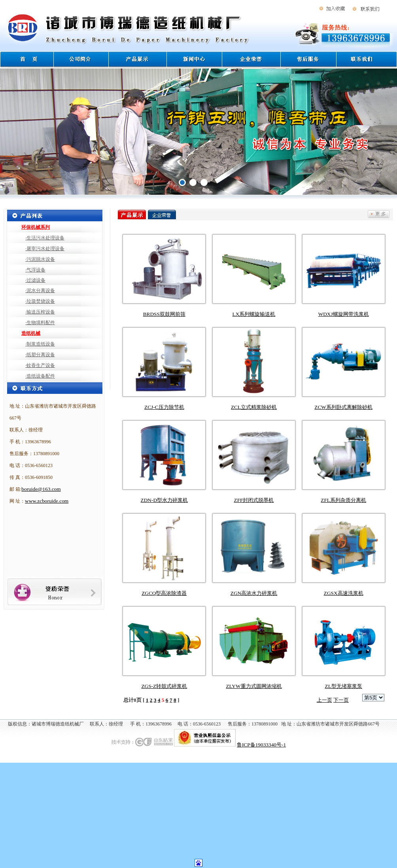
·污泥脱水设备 (40, 259)
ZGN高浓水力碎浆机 (254, 593)
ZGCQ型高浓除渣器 (164, 593)
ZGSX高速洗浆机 (344, 593)
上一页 (324, 700)
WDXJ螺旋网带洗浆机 (344, 314)
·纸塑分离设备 (40, 355)
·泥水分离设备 (40, 291)
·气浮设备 (35, 270)
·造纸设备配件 (40, 376)
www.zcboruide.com (47, 501)
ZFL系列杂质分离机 (343, 500)
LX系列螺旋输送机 (254, 314)
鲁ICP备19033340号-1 (261, 745)
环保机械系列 (36, 227)
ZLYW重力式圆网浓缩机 (254, 686)
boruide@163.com (41, 489)
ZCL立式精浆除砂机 (254, 407)
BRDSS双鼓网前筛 (164, 314)
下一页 (341, 700)
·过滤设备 (35, 280)
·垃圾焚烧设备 (40, 301)
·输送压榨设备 (40, 312)
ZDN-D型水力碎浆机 (164, 500)
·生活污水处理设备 (45, 238)
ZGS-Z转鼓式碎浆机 (164, 686)
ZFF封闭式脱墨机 (254, 500)
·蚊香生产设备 (40, 365)
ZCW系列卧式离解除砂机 (343, 407)
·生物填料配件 (40, 323)
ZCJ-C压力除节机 (164, 407)
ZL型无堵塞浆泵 (344, 686)
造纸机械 (31, 333)
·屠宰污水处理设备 (45, 249)
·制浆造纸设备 (40, 344)
